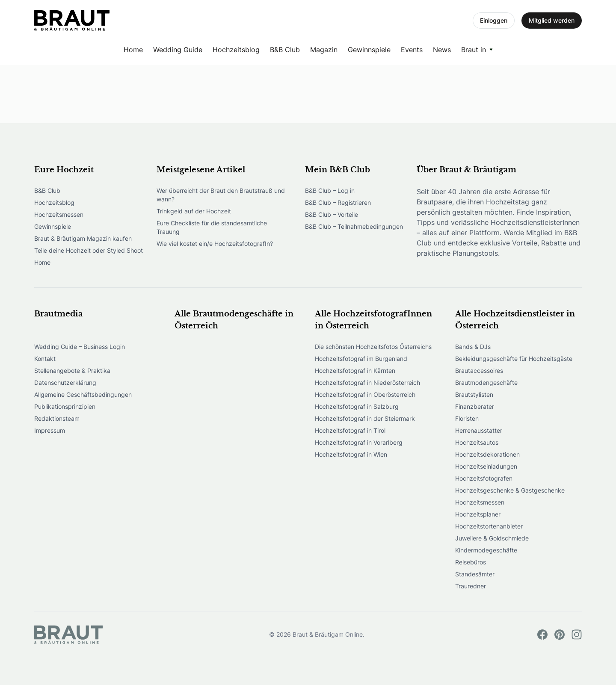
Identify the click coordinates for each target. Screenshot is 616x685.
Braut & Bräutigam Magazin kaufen (83, 238)
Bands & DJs (473, 347)
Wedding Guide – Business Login (80, 347)
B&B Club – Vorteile (332, 214)
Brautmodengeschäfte (486, 382)
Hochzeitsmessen (59, 214)
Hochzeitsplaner (478, 514)
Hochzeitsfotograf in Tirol (350, 430)
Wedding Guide (178, 50)
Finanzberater (475, 406)
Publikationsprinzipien (65, 406)
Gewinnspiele (369, 50)
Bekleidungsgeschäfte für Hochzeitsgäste (514, 359)
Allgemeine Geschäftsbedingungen (83, 394)
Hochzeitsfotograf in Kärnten (355, 371)
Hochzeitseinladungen (486, 466)
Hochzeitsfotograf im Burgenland (361, 359)
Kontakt (45, 359)
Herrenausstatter (479, 430)
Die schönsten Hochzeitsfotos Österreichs (373, 347)
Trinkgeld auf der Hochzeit (194, 211)
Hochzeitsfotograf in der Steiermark (365, 418)
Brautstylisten (474, 394)
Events (412, 50)
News (442, 50)
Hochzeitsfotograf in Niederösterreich (367, 382)
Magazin (324, 50)
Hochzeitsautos (477, 442)
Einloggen (494, 20)
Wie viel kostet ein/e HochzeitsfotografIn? (215, 244)
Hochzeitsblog (236, 50)
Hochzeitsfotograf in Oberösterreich (365, 394)
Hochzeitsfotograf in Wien (351, 454)
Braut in (474, 50)
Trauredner (471, 586)
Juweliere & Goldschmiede (492, 538)
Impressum (50, 430)
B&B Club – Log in (330, 190)
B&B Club (285, 50)
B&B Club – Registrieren (338, 202)
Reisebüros (471, 562)
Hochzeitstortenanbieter (489, 526)
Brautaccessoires (479, 371)
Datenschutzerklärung (65, 382)
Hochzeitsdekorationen (487, 454)
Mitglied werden (552, 20)
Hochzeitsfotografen (484, 478)
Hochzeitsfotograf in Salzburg (357, 406)
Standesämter (475, 574)
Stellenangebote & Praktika (72, 371)
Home (133, 50)
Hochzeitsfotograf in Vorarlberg (359, 442)
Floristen (467, 418)
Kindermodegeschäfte (486, 550)
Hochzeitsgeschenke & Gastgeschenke (510, 490)
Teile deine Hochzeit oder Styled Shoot (89, 250)
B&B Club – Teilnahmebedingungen (354, 226)
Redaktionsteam (57, 418)
